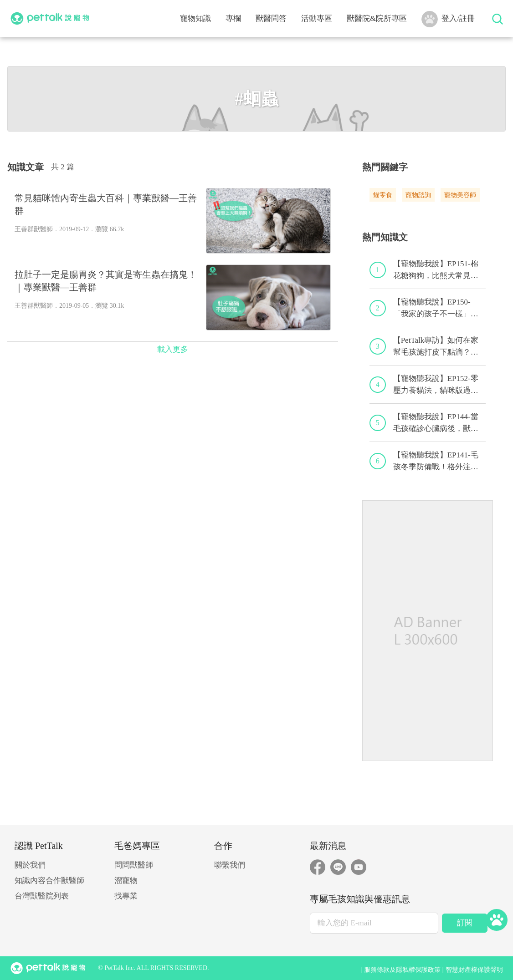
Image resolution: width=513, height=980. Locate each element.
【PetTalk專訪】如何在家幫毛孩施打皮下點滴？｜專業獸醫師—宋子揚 (436, 347)
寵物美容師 (460, 195)
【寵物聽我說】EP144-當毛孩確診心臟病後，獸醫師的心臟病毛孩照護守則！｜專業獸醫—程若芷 (436, 423)
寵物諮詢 (418, 195)
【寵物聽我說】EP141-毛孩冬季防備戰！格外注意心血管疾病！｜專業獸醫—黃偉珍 (436, 462)
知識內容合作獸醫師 (49, 881)
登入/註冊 (448, 19)
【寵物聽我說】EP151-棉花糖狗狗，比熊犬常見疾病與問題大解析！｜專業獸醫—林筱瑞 (436, 270)
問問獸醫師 (134, 865)
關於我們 (30, 865)
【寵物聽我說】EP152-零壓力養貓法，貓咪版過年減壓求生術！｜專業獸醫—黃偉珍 (436, 385)
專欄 (233, 18)
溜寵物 (126, 881)
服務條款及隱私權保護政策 (402, 970)
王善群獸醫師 (34, 229)
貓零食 (383, 195)
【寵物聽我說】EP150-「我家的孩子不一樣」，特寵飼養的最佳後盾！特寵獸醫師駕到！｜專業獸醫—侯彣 (436, 309)
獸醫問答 (271, 18)
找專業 (126, 896)
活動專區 (317, 18)
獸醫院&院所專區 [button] (377, 18)
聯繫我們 (230, 865)
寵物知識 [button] (195, 18)
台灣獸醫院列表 (42, 896)
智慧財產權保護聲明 (474, 970)
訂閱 (465, 923)
